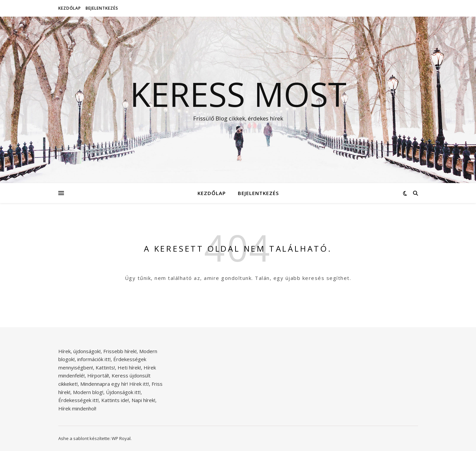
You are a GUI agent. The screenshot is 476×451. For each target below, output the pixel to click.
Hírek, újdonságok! (79, 351)
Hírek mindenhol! (77, 408)
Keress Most (238, 94)
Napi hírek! (143, 400)
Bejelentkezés (102, 8)
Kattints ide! (115, 400)
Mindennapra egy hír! (104, 384)
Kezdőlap (70, 8)
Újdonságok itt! (123, 392)
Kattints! (105, 367)
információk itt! (94, 359)
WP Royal (121, 438)
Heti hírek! (129, 367)
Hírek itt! (139, 384)
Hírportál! (98, 375)
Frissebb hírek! (120, 351)
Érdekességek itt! (78, 400)
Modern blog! (88, 392)
